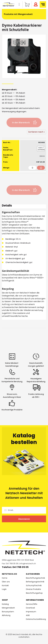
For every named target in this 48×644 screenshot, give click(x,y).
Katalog (5, 604)
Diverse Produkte (33, 589)
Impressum (31, 612)
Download (30, 608)
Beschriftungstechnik (35, 578)
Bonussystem (8, 612)
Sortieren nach (36, 132)
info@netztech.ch (28, 564)
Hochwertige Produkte (12, 410)
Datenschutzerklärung (36, 619)
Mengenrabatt (8, 608)
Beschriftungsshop (34, 593)
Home (5, 578)
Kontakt (5, 586)
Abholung (6, 615)
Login (4, 589)
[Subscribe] (24, 519)
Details (7, 206)
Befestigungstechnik (35, 582)
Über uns (6, 582)
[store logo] (8, 4)
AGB (28, 615)
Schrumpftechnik (34, 586)
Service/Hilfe (32, 604)
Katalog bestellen (24, 439)
